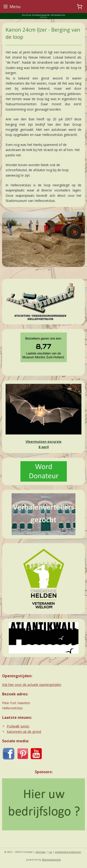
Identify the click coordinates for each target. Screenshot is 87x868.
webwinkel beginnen (68, 852)
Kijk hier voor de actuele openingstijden (32, 685)
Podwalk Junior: (18, 726)
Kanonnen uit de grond (24, 732)
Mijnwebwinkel (51, 860)
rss (50, 852)
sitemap (40, 852)
